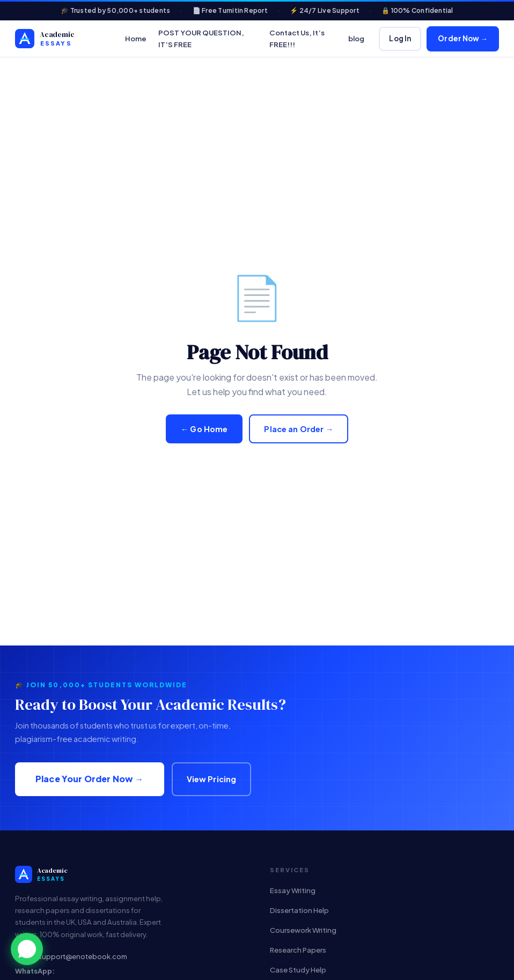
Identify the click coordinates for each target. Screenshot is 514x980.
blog (356, 38)
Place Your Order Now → (90, 779)
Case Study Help (298, 970)
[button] (27, 951)
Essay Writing (293, 890)
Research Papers (298, 950)
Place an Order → (299, 429)
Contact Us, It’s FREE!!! (297, 38)
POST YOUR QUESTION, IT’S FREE (201, 38)
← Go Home (204, 429)
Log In (400, 38)
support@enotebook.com (83, 956)
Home (136, 38)
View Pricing (212, 779)
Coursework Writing (303, 930)
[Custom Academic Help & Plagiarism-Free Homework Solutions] (63, 39)
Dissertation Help (299, 910)
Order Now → (463, 38)
